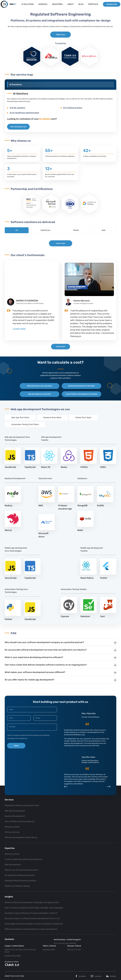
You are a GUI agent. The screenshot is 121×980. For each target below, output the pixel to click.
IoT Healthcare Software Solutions (20, 875)
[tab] (60, 648)
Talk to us (60, 35)
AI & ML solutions (17, 108)
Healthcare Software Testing (17, 886)
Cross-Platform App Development (20, 821)
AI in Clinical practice (73, 108)
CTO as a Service (12, 832)
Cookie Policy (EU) (13, 956)
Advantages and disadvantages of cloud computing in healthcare (34, 924)
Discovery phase (12, 827)
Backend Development (15, 816)
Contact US (111, 5)
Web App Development (15, 811)
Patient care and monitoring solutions (21, 870)
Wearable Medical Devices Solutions (21, 881)
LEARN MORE (19, 329)
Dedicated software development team (22, 805)
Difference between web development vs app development (31, 929)
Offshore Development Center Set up (21, 837)
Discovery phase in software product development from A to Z (32, 918)
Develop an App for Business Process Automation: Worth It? (31, 913)
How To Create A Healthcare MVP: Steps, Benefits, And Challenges (34, 908)
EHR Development (13, 865)
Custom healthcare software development (23, 859)
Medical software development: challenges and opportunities (32, 902)
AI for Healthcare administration (24, 113)
